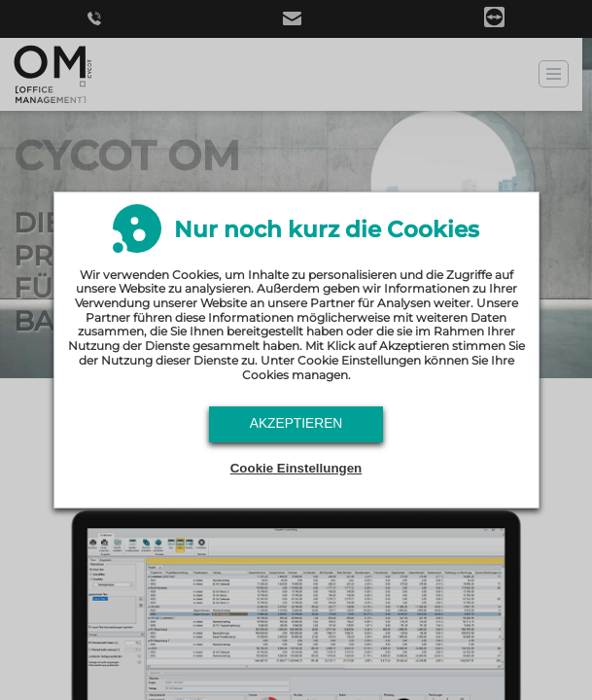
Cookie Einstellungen (296, 468)
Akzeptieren (296, 423)
